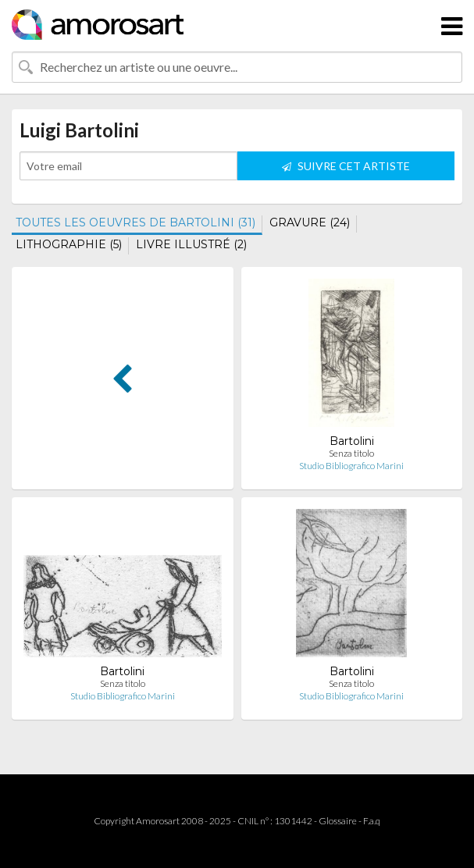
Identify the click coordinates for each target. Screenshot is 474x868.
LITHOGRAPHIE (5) (69, 244)
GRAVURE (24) (310, 222)
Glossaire (338, 821)
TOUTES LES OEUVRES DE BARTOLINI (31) (135, 222)
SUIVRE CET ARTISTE (346, 166)
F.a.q (372, 821)
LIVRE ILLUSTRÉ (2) (191, 244)
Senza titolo (351, 453)
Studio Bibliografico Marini (351, 466)
